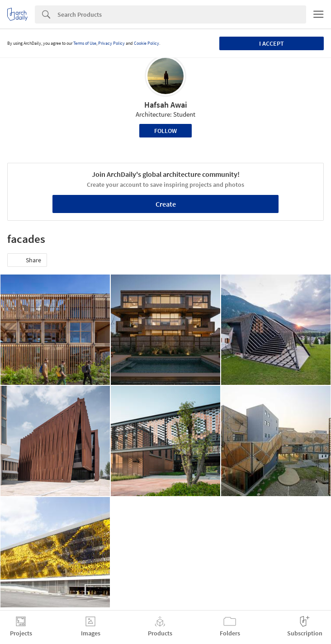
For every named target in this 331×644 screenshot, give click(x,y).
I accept (272, 43)
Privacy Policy (111, 43)
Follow (165, 131)
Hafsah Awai (166, 105)
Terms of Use (85, 43)
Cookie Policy (147, 43)
